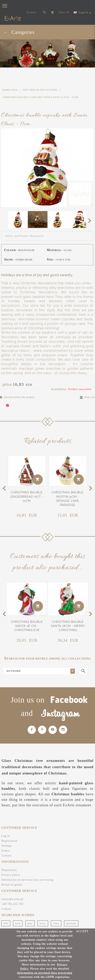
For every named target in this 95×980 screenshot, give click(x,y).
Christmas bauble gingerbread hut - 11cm (27, 497)
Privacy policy (11, 875)
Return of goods (12, 885)
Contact (6, 856)
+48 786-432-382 (13, 904)
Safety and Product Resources (24, 236)
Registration (9, 841)
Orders (6, 851)
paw (30, 923)
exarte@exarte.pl (12, 899)
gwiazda (71, 923)
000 (6, 923)
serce (43, 923)
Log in (6, 836)
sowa (56, 923)
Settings (7, 846)
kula (18, 923)
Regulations (9, 870)
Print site (87, 397)
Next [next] (91, 221)
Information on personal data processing (27, 880)
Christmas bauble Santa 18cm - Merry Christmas (68, 626)
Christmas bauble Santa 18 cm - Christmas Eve (27, 626)
